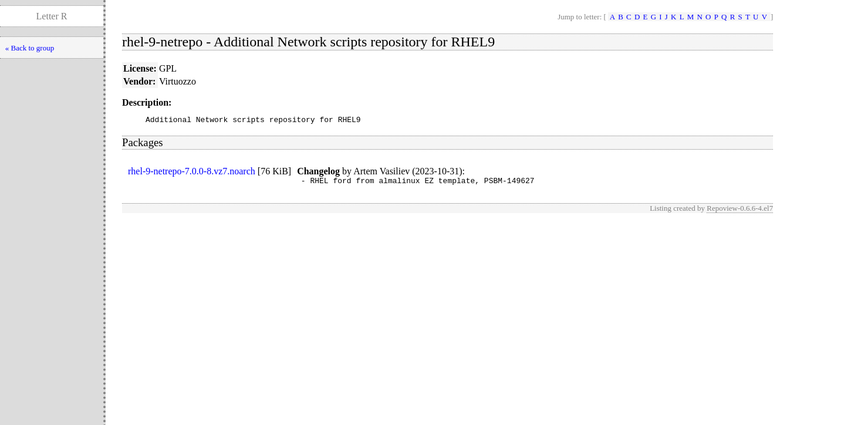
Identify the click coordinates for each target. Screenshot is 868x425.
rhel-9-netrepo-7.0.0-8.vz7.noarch (192, 173)
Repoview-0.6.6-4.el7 (740, 212)
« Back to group (30, 48)
